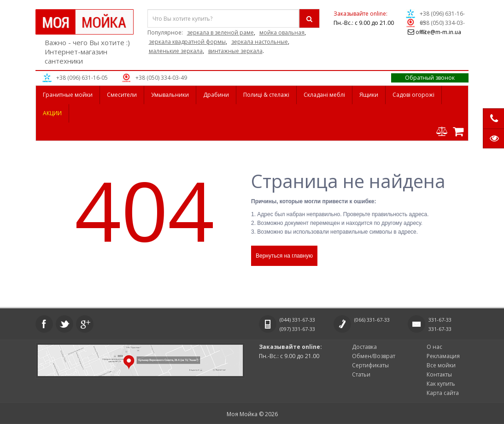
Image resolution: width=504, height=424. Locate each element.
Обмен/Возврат (374, 356)
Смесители (122, 95)
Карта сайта (443, 393)
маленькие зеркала (176, 51)
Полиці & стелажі (266, 95)
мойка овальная (282, 32)
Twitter (64, 324)
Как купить (441, 384)
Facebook (44, 324)
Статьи (361, 374)
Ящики (369, 95)
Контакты (439, 374)
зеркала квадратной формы (187, 42)
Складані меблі (324, 95)
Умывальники (170, 95)
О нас (434, 347)
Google (85, 324)
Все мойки (441, 365)
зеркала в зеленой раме (220, 32)
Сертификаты (370, 365)
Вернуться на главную (284, 256)
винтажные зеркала (235, 51)
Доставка (364, 347)
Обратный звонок (430, 78)
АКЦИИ (52, 113)
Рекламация (443, 356)
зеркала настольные (260, 42)
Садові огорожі (413, 95)
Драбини (216, 95)
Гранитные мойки (68, 95)
